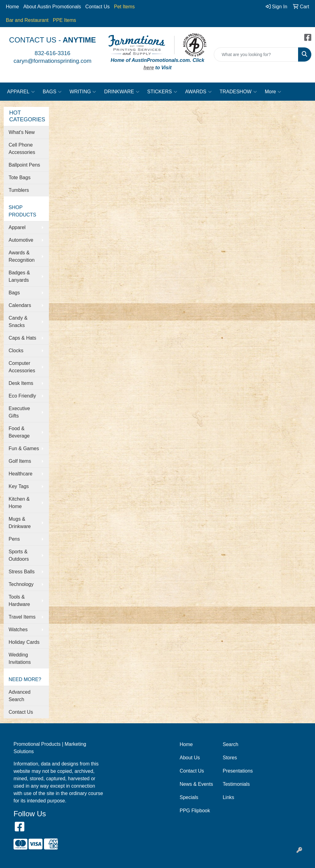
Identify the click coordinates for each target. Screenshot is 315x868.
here (149, 68)
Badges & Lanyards (19, 276)
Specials (189, 797)
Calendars (20, 305)
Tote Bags (20, 178)
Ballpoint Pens (24, 165)
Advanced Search (20, 696)
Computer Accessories (22, 367)
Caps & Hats (22, 338)
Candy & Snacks (18, 322)
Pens (14, 539)
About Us (190, 758)
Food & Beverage (19, 432)
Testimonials (236, 784)
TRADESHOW (238, 92)
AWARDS (198, 92)
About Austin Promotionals (52, 7)
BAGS (52, 92)
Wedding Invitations (20, 658)
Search (231, 744)
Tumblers (19, 190)
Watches (18, 630)
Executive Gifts (19, 412)
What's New (22, 132)
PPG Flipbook (195, 811)
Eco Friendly (22, 396)
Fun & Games (24, 448)
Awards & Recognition (22, 256)
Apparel (17, 227)
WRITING (83, 92)
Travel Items (22, 617)
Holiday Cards (24, 642)
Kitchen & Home (19, 503)
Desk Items (21, 383)
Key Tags (19, 486)
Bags (14, 293)
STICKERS (162, 92)
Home (12, 7)
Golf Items (20, 461)
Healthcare (20, 474)
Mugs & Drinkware (20, 523)
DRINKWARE (122, 92)
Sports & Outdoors (19, 555)
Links (228, 797)
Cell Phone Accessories (22, 149)
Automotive (21, 240)
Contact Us (97, 7)
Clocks (16, 351)
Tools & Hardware (19, 601)
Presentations (238, 771)
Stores (230, 758)
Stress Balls (22, 572)
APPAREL (21, 92)
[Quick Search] (256, 55)
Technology (21, 584)
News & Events (196, 784)
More (273, 92)
